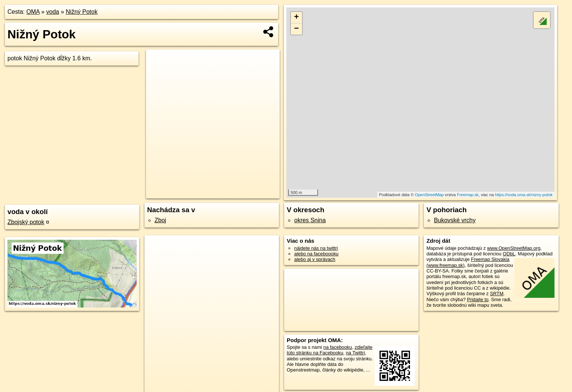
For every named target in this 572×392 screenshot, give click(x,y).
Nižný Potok (82, 12)
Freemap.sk (468, 195)
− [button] (296, 29)
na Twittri (355, 353)
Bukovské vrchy (455, 220)
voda (53, 12)
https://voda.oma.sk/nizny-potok (524, 195)
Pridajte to (478, 299)
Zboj (160, 220)
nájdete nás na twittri (316, 248)
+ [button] (296, 17)
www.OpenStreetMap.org (514, 248)
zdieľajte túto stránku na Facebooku (330, 350)
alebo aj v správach (315, 259)
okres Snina (310, 220)
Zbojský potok (26, 222)
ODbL (509, 254)
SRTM (497, 294)
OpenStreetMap (429, 195)
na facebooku (338, 347)
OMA (33, 12)
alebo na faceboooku (316, 254)
